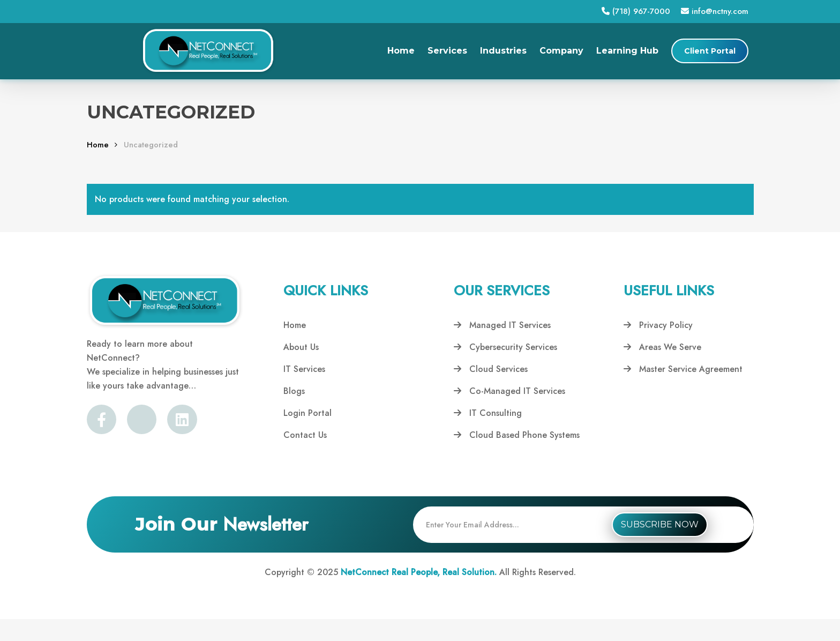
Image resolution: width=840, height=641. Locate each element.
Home (98, 145)
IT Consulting (488, 413)
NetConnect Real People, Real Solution (418, 572)
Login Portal (307, 413)
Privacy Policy (658, 325)
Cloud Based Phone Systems (517, 435)
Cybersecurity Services (505, 347)
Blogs (294, 391)
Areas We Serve (662, 347)
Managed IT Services (502, 325)
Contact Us (305, 435)
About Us (301, 347)
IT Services (304, 369)
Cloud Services (491, 369)
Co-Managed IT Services (509, 391)
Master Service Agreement (683, 369)
